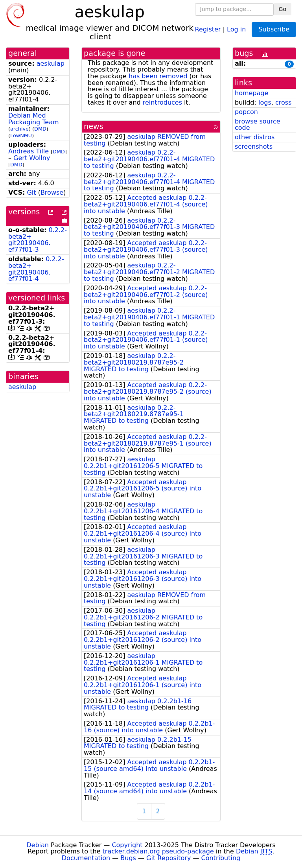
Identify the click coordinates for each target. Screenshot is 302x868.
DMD (40, 129)
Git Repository (168, 858)
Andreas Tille (29, 151)
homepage (251, 93)
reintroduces (162, 102)
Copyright (127, 845)
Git (31, 193)
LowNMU (21, 135)
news (94, 126)
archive (19, 129)
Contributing (221, 858)
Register (208, 29)
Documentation (86, 858)
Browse (52, 193)
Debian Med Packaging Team (34, 119)
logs (265, 102)
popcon (246, 112)
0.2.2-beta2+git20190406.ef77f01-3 (38, 240)
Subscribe (274, 29)
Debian (38, 845)
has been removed (158, 76)
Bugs (128, 858)
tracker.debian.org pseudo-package (158, 851)
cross (283, 102)
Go (283, 9)
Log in (236, 29)
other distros (255, 137)
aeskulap (51, 64)
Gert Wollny (32, 158)
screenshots (254, 147)
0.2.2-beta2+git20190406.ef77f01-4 (36, 269)
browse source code (258, 125)
